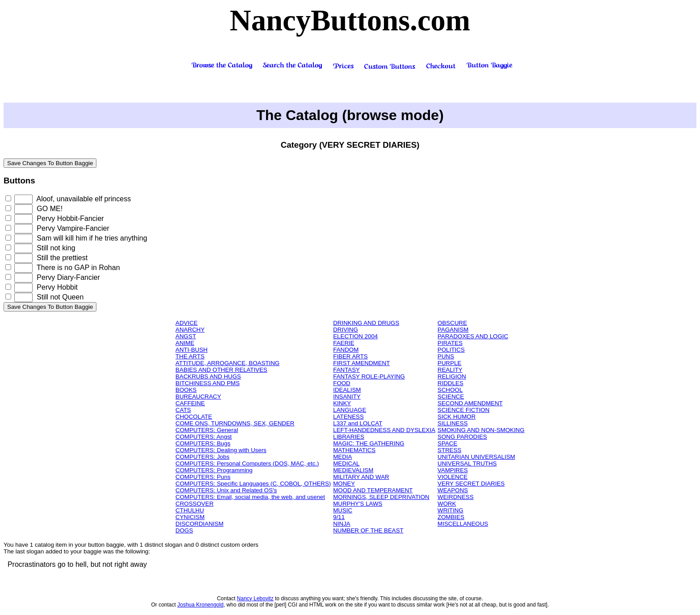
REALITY (450, 370)
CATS (183, 410)
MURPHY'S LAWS (358, 504)
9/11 (339, 517)
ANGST (186, 336)
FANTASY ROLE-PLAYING (369, 376)
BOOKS (186, 390)
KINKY (342, 403)
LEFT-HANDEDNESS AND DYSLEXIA (384, 430)
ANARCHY (190, 330)
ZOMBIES (451, 517)
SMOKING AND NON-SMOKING (481, 430)
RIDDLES (450, 383)
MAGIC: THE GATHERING (369, 443)
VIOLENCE (452, 477)
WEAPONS (453, 490)
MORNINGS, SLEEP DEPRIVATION (381, 497)
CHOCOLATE (194, 417)
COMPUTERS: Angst (204, 437)
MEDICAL (346, 463)
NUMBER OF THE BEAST (368, 530)
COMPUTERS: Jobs (202, 457)
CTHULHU (190, 510)
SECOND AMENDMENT (470, 403)
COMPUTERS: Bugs (203, 443)
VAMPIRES (453, 470)
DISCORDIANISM (199, 524)
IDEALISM (347, 390)
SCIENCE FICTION (463, 410)
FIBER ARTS (350, 356)
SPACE (447, 443)
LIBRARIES (349, 437)
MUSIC (343, 510)
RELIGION (452, 376)
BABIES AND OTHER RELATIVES (221, 370)
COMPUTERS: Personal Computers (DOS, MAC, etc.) (247, 463)
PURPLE (449, 363)
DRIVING (346, 330)
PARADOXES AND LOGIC (473, 336)
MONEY (344, 484)
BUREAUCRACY (198, 397)
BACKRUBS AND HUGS (208, 376)
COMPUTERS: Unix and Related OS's (226, 490)
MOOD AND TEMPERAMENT (373, 490)
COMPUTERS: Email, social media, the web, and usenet (250, 497)
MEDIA (342, 457)
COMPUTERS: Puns (203, 477)
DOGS (184, 530)
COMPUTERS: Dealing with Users (221, 450)
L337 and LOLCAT (358, 423)
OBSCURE (452, 323)
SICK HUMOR (456, 417)
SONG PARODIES (462, 437)
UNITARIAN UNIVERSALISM (476, 457)
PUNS (446, 356)
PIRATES (450, 343)
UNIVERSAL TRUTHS (467, 463)
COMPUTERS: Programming (214, 470)
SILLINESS (452, 423)
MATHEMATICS (354, 450)
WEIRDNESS (456, 497)
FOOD (342, 383)
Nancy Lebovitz (255, 598)
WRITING (450, 510)
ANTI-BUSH (192, 350)
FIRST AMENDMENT (361, 363)
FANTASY (346, 370)
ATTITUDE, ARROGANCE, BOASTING (227, 363)
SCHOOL (450, 390)
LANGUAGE (350, 410)
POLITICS (451, 350)
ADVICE (187, 323)
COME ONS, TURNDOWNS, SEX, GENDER (235, 423)
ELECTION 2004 (355, 336)
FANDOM (346, 350)
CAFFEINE (190, 403)
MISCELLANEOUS (463, 524)
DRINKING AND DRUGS (366, 323)
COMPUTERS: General (207, 430)
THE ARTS (190, 356)
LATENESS (348, 417)
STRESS (449, 450)
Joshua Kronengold (200, 605)
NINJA (342, 524)
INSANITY (347, 397)
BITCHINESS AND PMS (208, 383)
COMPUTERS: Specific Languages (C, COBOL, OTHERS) (253, 484)
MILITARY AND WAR (361, 477)
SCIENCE (451, 397)
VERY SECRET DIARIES (471, 484)
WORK (447, 504)
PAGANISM (453, 330)
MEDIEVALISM (353, 470)
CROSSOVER (194, 504)
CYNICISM (190, 517)
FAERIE (344, 343)
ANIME (185, 343)
